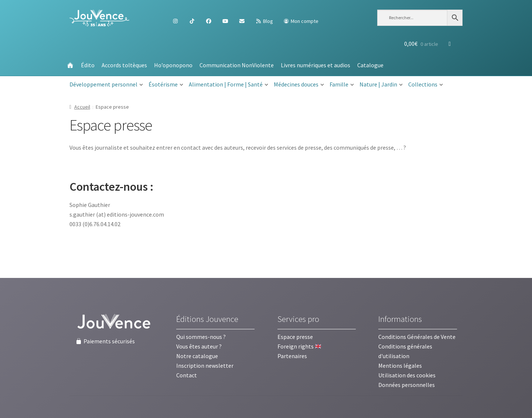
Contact (187, 375)
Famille (342, 85)
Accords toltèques (124, 65)
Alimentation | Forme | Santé (229, 85)
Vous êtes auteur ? (199, 346)
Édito (88, 65)
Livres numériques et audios (316, 65)
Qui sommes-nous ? (201, 337)
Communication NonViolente (237, 65)
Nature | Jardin (381, 85)
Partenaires (292, 356)
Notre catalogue (197, 356)
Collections (426, 85)
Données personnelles (407, 385)
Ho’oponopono (173, 65)
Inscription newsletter (205, 366)
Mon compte (301, 21)
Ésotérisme (166, 85)
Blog (264, 21)
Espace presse (295, 337)
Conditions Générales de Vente (417, 337)
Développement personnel (106, 85)
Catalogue (370, 65)
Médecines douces (299, 85)
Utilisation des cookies (407, 375)
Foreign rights (299, 346)
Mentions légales (400, 366)
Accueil (82, 107)
